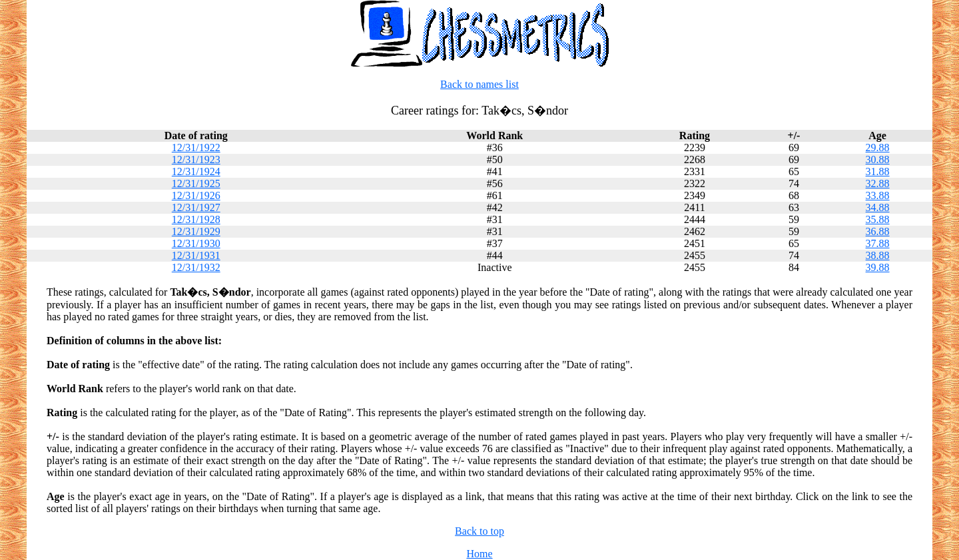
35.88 (878, 219)
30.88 (878, 159)
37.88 (878, 243)
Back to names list (479, 84)
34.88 (878, 207)
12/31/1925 (196, 183)
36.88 (878, 231)
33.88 (878, 195)
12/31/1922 (196, 147)
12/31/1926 (196, 195)
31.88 (878, 171)
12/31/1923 (196, 159)
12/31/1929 (196, 231)
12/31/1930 (196, 243)
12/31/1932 (196, 267)
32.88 (878, 183)
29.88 (878, 147)
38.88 (878, 255)
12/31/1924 (196, 171)
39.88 (878, 267)
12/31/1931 (196, 255)
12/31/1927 (196, 207)
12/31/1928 (196, 219)
